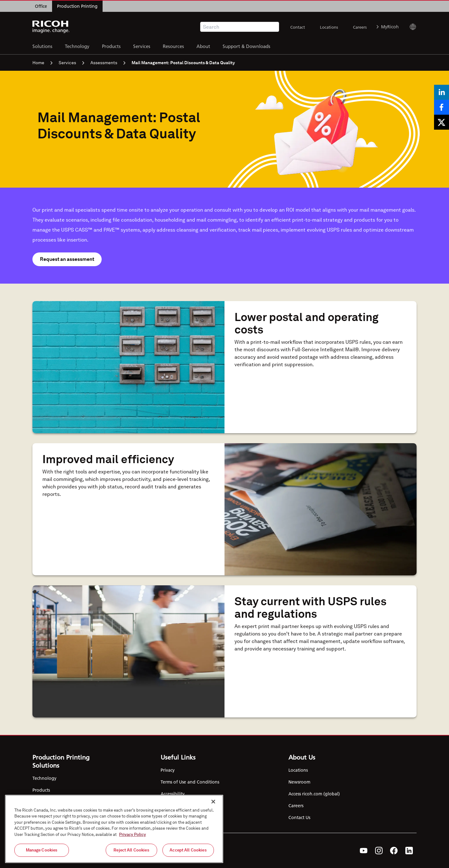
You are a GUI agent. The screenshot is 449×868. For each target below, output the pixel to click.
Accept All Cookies (188, 850)
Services (142, 45)
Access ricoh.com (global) (314, 794)
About (203, 45)
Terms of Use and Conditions (190, 782)
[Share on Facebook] (442, 107)
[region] (114, 829)
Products (111, 45)
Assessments (108, 63)
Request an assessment (67, 259)
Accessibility (173, 794)
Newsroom (299, 782)
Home (42, 63)
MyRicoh (388, 27)
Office (41, 6)
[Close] (213, 802)
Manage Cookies (42, 850)
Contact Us (299, 818)
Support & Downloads (246, 45)
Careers (360, 27)
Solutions (42, 45)
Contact (298, 27)
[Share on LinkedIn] (442, 92)
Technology (77, 45)
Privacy (168, 770)
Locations (329, 27)
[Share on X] (442, 122)
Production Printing (77, 6)
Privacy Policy (133, 834)
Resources (173, 45)
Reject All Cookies (131, 850)
